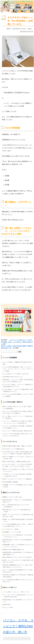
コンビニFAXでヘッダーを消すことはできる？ (16, 374)
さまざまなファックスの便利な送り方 (14, 449)
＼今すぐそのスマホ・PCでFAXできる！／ (18, 308)
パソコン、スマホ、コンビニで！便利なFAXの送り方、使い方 (18, 626)
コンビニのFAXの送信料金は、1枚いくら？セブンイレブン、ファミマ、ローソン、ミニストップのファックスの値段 (18, 369)
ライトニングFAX (8, 607)
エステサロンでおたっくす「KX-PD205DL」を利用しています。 (20, 21)
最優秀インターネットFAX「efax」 (13, 497)
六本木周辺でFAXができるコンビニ (13, 377)
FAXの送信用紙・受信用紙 (10, 482)
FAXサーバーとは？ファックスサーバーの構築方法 (17, 479)
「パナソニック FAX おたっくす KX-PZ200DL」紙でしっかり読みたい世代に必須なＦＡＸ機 (17, 342)
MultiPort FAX (7, 605)
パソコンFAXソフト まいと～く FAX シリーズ (16, 592)
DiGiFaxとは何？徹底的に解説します (13, 550)
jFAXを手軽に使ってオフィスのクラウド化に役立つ (17, 557)
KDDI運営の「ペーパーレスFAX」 (13, 532)
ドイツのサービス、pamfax (11, 529)
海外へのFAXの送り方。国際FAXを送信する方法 (17, 462)
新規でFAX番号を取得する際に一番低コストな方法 (17, 446)
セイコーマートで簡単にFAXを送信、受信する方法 (17, 431)
